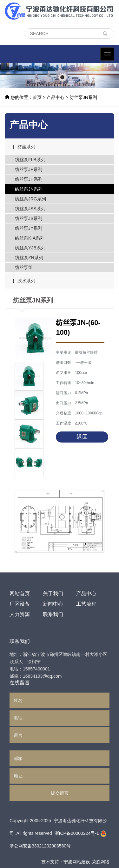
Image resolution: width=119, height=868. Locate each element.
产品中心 (56, 97)
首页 (37, 97)
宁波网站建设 (77, 862)
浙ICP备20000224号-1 (77, 833)
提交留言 (60, 793)
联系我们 (53, 614)
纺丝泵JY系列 (29, 228)
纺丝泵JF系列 (29, 169)
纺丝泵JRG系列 (30, 199)
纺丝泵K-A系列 (30, 238)
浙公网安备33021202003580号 (40, 846)
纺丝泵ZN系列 (29, 258)
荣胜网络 (101, 862)
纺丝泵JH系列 (29, 179)
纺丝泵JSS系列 (30, 209)
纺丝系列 (23, 147)
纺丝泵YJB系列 (30, 248)
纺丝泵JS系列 (29, 218)
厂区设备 (20, 604)
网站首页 (20, 593)
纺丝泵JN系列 (29, 189)
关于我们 (53, 593)
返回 (82, 437)
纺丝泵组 (24, 267)
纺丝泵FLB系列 (30, 160)
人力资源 (20, 614)
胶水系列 (23, 281)
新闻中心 (53, 604)
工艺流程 (86, 604)
